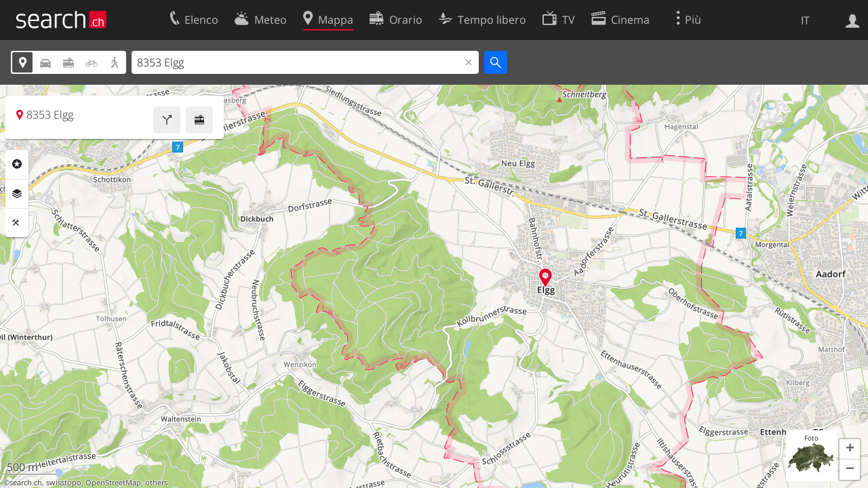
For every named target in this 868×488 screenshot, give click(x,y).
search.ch (26, 483)
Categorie (17, 164)
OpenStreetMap (113, 483)
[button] (850, 449)
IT (805, 20)
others (156, 483)
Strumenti (17, 223)
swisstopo (64, 483)
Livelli (17, 194)
